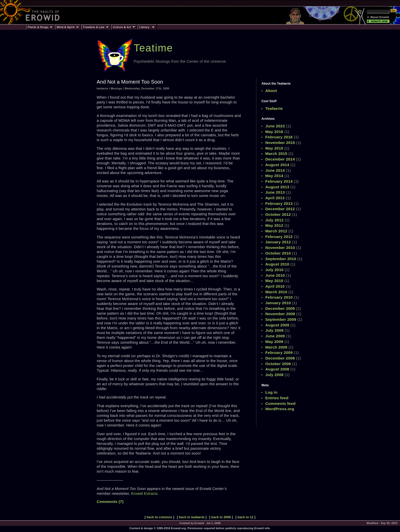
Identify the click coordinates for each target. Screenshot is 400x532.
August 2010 (277, 264)
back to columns (159, 517)
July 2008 (274, 375)
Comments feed (280, 403)
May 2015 (274, 148)
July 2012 (274, 220)
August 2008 (277, 369)
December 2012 (280, 209)
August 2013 (277, 187)
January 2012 (278, 242)
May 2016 (274, 132)
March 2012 (276, 231)
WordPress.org (280, 409)
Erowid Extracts (144, 494)
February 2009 (279, 353)
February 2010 (279, 297)
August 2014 (277, 165)
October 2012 (278, 214)
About (271, 91)
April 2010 (275, 286)
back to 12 (245, 517)
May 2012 (274, 225)
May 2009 (274, 342)
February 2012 (279, 237)
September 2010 (281, 259)
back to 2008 (221, 517)
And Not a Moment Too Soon (130, 82)
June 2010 (275, 275)
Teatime (153, 48)
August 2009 (277, 325)
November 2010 (280, 248)
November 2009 (280, 314)
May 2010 (274, 281)
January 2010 (278, 303)
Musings (117, 89)
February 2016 (279, 137)
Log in (271, 392)
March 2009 (276, 347)
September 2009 (281, 319)
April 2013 (275, 198)
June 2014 (275, 170)
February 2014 (279, 181)
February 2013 (279, 203)
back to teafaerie (192, 517)
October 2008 (278, 364)
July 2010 (274, 270)
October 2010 (278, 253)
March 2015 (276, 154)
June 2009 (275, 336)
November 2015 (280, 143)
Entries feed (277, 398)
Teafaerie (274, 108)
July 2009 (274, 330)
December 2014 (280, 159)
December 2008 (280, 358)
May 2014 (274, 176)
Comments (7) (110, 502)
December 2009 (280, 308)
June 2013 (275, 192)
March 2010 (276, 292)
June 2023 (275, 126)
